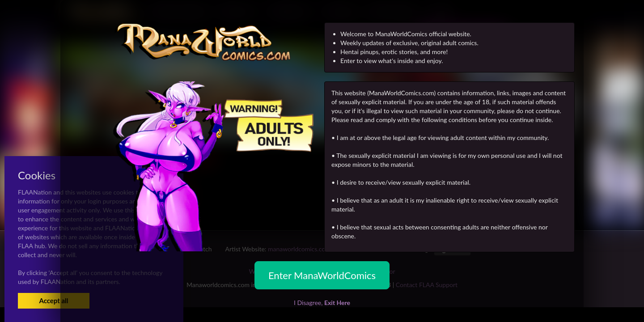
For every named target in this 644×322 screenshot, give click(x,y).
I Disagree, (322, 303)
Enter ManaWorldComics (322, 275)
